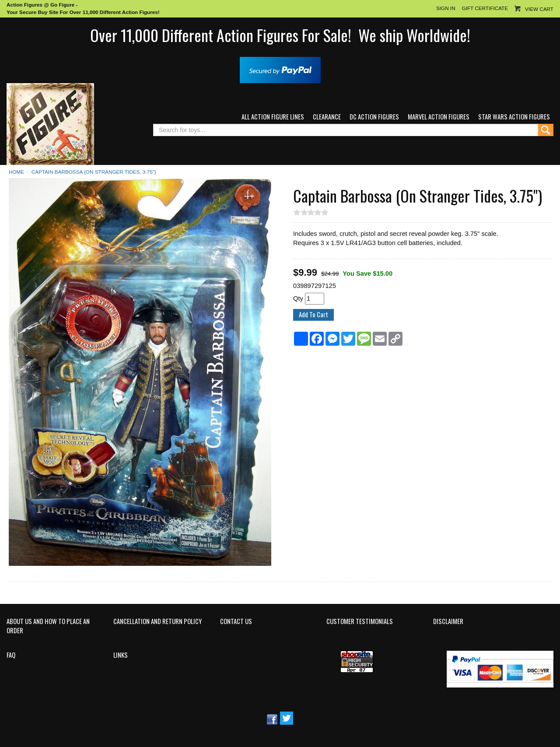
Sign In (446, 8)
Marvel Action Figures (439, 117)
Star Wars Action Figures (514, 117)
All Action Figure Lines (273, 117)
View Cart (539, 9)
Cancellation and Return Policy (157, 621)
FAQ (11, 655)
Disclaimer (448, 621)
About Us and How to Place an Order (48, 626)
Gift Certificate (485, 8)
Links (121, 655)
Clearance (327, 117)
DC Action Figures (374, 117)
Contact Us (236, 621)
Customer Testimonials (360, 621)
